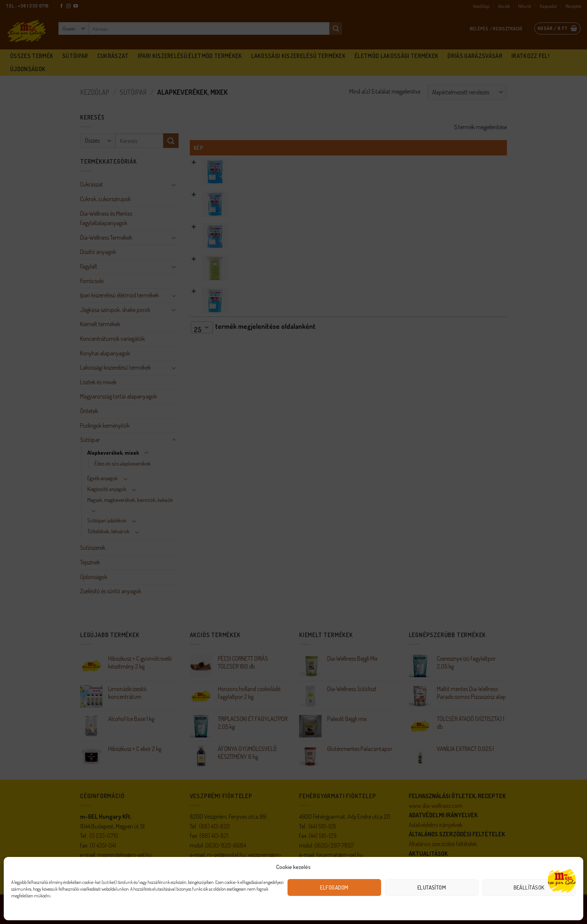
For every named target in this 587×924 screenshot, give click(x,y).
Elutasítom (432, 887)
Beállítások (529, 887)
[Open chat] (562, 880)
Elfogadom (334, 887)
